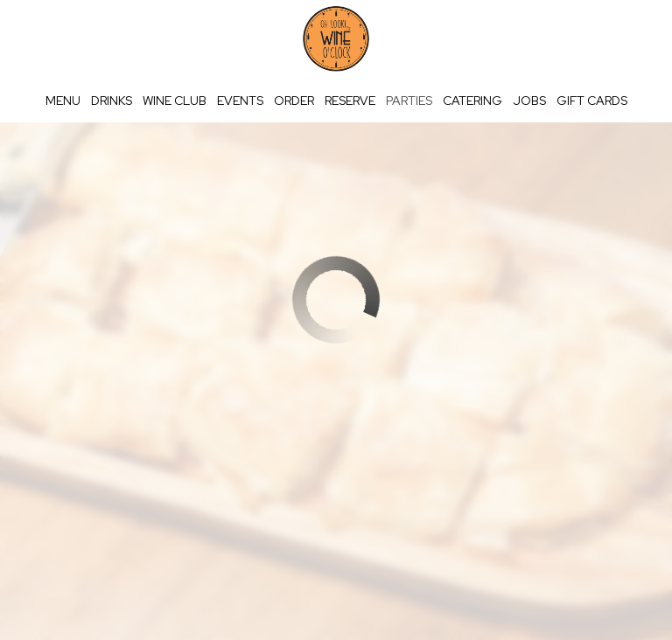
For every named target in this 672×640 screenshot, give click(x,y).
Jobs (529, 101)
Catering (472, 101)
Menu (63, 101)
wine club (175, 101)
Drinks (112, 101)
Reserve (350, 101)
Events (240, 101)
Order (294, 101)
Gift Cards (592, 101)
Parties (409, 101)
